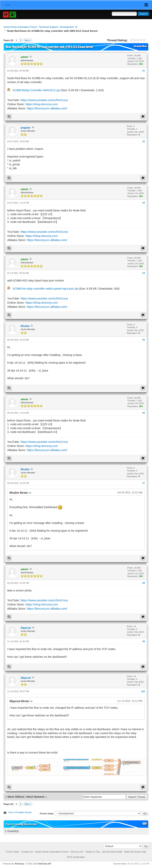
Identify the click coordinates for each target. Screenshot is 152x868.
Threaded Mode (140, 46)
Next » (28, 40)
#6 (143, 413)
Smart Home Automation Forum (20, 27)
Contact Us (27, 852)
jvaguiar (26, 128)
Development (67, 27)
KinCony (19, 864)
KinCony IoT (45, 864)
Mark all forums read (135, 852)
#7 (143, 483)
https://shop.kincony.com (42, 104)
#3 (143, 203)
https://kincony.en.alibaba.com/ (47, 108)
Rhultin (25, 326)
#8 (143, 583)
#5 (143, 340)
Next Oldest (16, 797)
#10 (143, 691)
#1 (143, 71)
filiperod (26, 628)
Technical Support (48, 27)
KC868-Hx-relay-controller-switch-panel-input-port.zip (45, 289)
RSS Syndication (76, 857)
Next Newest (35, 797)
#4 (143, 273)
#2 (143, 141)
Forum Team (13, 852)
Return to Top (93, 852)
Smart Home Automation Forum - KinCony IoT (59, 852)
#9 (143, 641)
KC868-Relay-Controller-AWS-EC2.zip (36, 90)
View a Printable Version (20, 812)
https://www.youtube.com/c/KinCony (44, 100)
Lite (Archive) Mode (112, 852)
